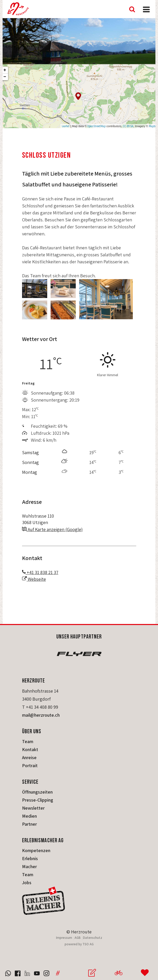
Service (30, 782)
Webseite (34, 579)
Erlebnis (30, 858)
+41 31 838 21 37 (40, 572)
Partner (29, 824)
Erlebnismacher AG (43, 840)
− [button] (5, 77)
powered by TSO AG (79, 944)
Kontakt (30, 749)
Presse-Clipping (38, 800)
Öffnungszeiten (37, 792)
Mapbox (153, 126)
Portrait (30, 765)
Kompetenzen (36, 850)
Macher (29, 866)
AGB (78, 938)
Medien (29, 816)
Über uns (32, 731)
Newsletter (33, 808)
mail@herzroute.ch (41, 715)
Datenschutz (93, 938)
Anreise (29, 757)
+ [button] (5, 70)
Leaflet (66, 126)
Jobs (27, 883)
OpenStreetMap (97, 126)
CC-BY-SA (128, 126)
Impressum (64, 938)
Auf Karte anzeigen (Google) (52, 529)
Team (28, 741)
